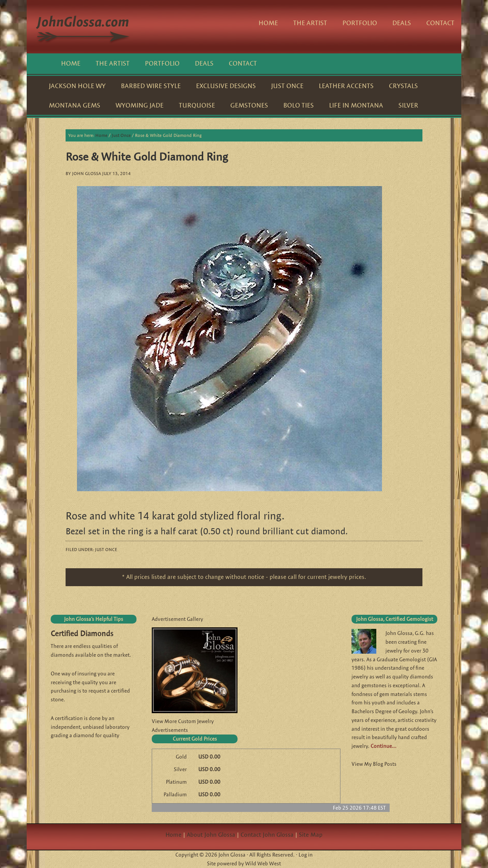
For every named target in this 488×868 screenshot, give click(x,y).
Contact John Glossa (267, 835)
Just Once (106, 549)
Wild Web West (263, 863)
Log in (306, 855)
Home (173, 835)
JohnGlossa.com (84, 27)
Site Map (311, 835)
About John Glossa (211, 835)
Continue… (383, 746)
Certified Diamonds (82, 633)
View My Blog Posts (374, 764)
